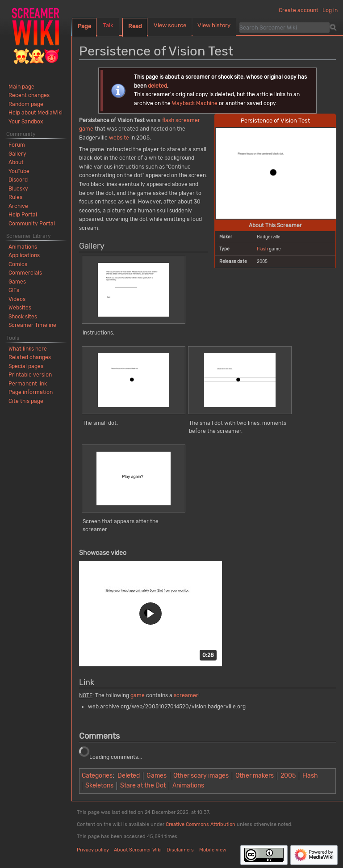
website (119, 138)
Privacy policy (93, 850)
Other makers (255, 776)
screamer (188, 120)
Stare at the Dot (143, 785)
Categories (97, 776)
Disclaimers (180, 850)
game (86, 129)
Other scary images (201, 776)
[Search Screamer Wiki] (284, 27)
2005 (288, 776)
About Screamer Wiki (138, 850)
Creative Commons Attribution (201, 824)
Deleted (129, 776)
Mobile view (213, 850)
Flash (262, 249)
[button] (151, 614)
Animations (188, 785)
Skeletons (99, 785)
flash (168, 120)
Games (157, 776)
